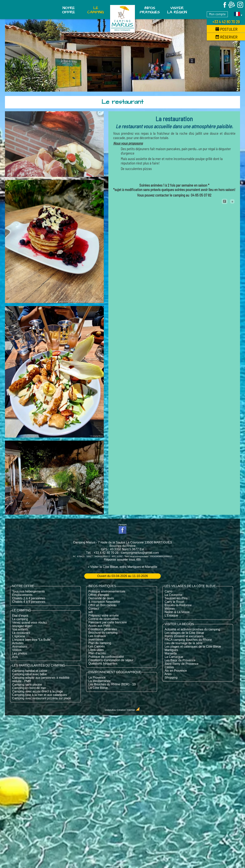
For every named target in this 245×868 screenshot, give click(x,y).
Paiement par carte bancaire (107, 622)
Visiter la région (177, 10)
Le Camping (96, 10)
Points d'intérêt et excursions (184, 636)
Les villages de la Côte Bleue (184, 633)
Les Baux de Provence (180, 660)
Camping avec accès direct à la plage (38, 691)
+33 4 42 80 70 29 (226, 22)
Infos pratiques (150, 10)
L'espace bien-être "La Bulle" (32, 640)
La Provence (97, 677)
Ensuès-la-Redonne (178, 605)
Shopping (171, 677)
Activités (18, 643)
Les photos (20, 653)
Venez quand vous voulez (30, 623)
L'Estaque (171, 615)
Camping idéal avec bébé (30, 674)
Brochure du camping (103, 633)
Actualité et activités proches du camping (192, 629)
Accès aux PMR (99, 626)
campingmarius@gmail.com (140, 553)
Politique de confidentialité (106, 657)
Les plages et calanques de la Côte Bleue (193, 647)
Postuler (226, 29)
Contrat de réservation (103, 619)
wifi (90, 612)
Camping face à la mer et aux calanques (40, 695)
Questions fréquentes (103, 664)
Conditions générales (103, 629)
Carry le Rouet (174, 602)
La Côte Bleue (98, 688)
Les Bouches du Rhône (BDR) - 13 (112, 684)
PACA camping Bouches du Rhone (188, 640)
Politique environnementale (107, 591)
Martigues (171, 650)
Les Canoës (96, 646)
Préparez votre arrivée (103, 615)
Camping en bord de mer (29, 688)
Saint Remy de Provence (181, 664)
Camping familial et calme (30, 671)
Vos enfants (20, 629)
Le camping (20, 619)
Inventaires (96, 640)
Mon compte (217, 14)
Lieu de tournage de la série (183, 643)
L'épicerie (19, 636)
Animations (20, 647)
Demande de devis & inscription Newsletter (104, 600)
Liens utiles (96, 650)
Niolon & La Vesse (177, 612)
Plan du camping (100, 643)
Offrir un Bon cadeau (102, 605)
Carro (168, 591)
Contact (94, 609)
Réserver (226, 37)
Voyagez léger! (22, 626)
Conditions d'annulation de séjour (111, 660)
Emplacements (22, 595)
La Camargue (174, 657)
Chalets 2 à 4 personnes (29, 598)
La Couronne (173, 595)
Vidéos (17, 650)
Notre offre (69, 10)
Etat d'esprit (20, 616)
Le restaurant (21, 633)
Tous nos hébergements (29, 591)
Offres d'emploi (99, 595)
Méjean (170, 609)
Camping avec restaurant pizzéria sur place (42, 698)
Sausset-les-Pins (176, 598)
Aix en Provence (176, 671)
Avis (15, 657)
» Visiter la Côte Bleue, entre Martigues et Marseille (122, 567)
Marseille (171, 653)
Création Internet (129, 710)
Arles (168, 674)
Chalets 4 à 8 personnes (29, 602)
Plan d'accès (97, 653)
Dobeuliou (110, 710)
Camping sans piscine (27, 685)
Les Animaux (97, 636)
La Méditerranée (99, 681)
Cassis (169, 667)
